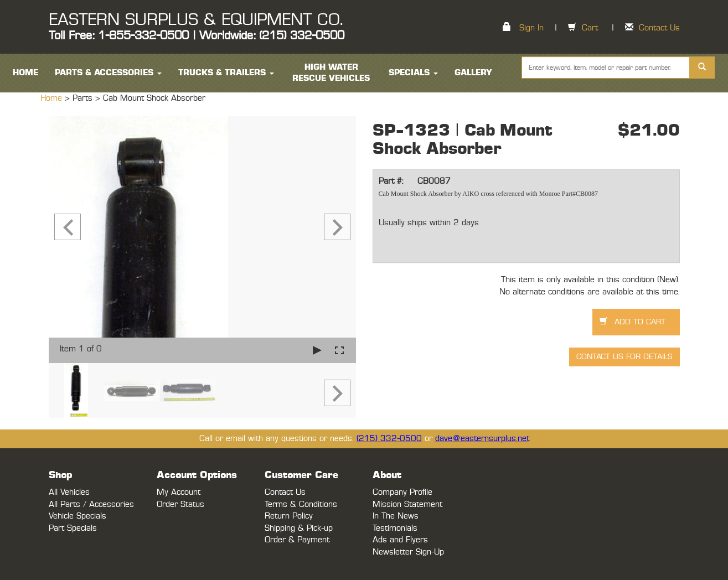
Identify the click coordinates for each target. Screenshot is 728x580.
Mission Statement (407, 504)
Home (53, 98)
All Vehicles (69, 492)
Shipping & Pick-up (299, 528)
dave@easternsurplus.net (482, 439)
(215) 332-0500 (389, 439)
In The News (396, 516)
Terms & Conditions (301, 504)
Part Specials (73, 528)
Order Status (180, 504)
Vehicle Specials (78, 516)
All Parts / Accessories (91, 504)
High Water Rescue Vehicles (331, 73)
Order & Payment (297, 540)
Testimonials (395, 528)
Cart (590, 28)
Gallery (473, 73)
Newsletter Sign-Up (408, 552)
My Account (179, 492)
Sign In (531, 28)
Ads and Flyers (400, 540)
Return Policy (289, 516)
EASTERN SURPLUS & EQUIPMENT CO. (196, 20)
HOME (25, 73)
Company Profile (402, 492)
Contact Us (659, 28)
